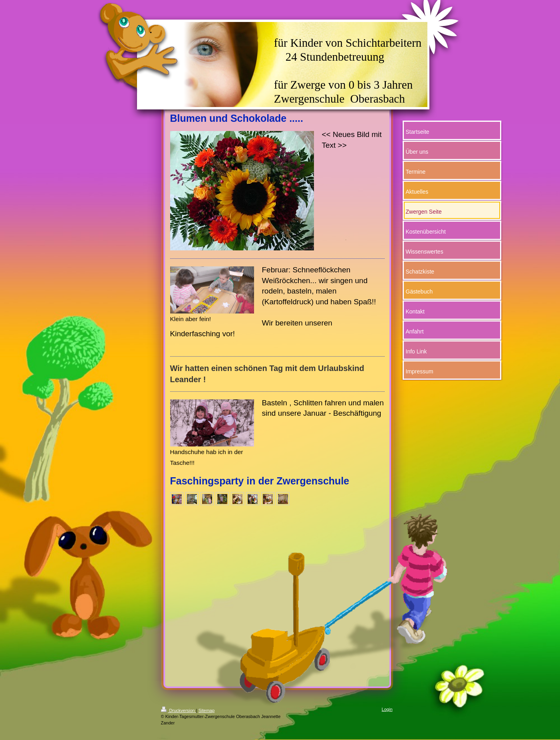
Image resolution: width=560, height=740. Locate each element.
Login (387, 709)
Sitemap (207, 710)
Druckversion (179, 710)
